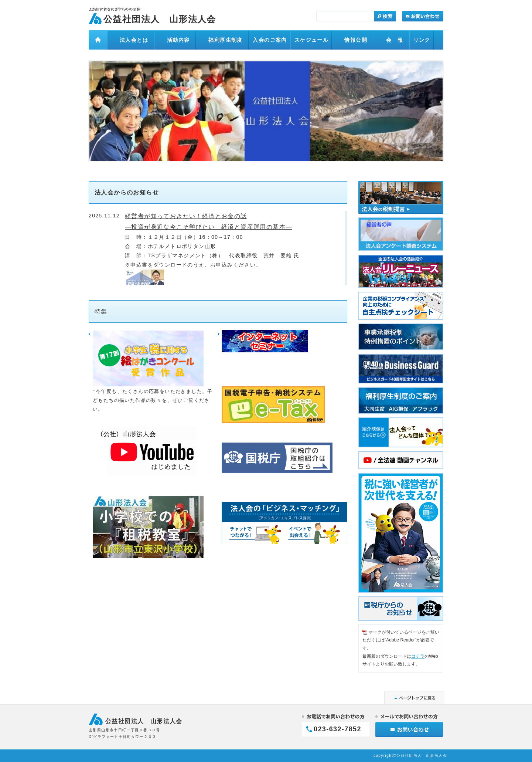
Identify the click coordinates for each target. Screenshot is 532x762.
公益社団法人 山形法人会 (160, 19)
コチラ (418, 656)
